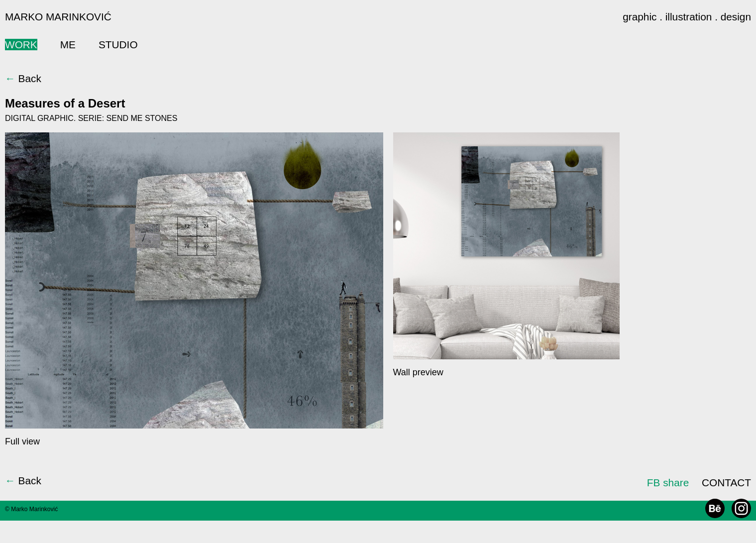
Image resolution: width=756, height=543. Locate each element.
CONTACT (726, 483)
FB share (668, 483)
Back (23, 78)
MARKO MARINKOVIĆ (58, 17)
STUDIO (118, 45)
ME (68, 45)
